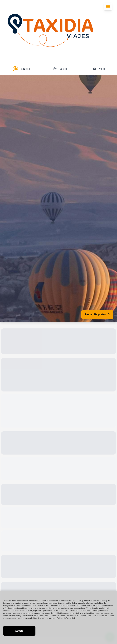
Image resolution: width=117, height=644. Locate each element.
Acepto (19, 631)
